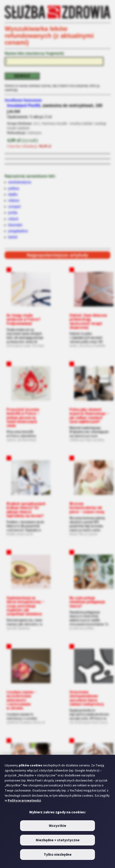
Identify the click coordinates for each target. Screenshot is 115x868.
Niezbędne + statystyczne (58, 840)
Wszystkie (57, 826)
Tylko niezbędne (58, 855)
